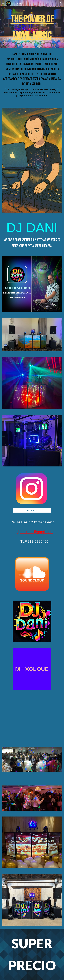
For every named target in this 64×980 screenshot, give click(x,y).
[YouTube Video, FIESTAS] (32, 714)
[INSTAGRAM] (32, 510)
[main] (32, 27)
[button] (3, 3)
